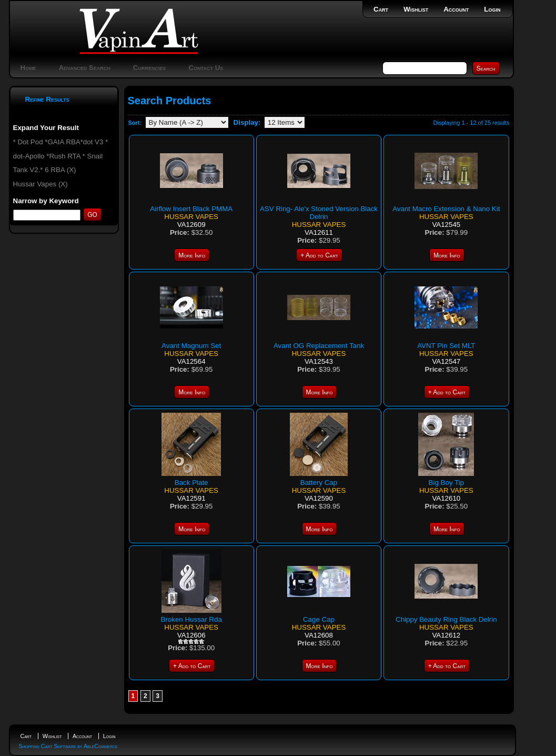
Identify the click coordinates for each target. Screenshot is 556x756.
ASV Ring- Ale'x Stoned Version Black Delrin (319, 213)
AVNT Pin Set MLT (446, 346)
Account (456, 9)
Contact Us (206, 68)
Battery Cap (319, 483)
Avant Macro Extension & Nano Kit (446, 209)
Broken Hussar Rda (191, 619)
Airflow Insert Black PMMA (191, 209)
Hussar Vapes (191, 217)
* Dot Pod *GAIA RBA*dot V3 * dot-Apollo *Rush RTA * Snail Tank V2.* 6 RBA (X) (61, 156)
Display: (247, 122)
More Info (192, 255)
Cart (381, 9)
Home (28, 68)
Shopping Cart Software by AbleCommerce (68, 746)
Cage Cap (319, 619)
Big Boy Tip (446, 483)
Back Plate (191, 483)
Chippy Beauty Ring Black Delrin (446, 619)
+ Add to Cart (319, 255)
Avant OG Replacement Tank (319, 346)
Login (492, 9)
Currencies (150, 68)
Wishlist (416, 9)
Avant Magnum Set (191, 346)
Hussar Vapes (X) (41, 184)
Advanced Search (85, 68)
